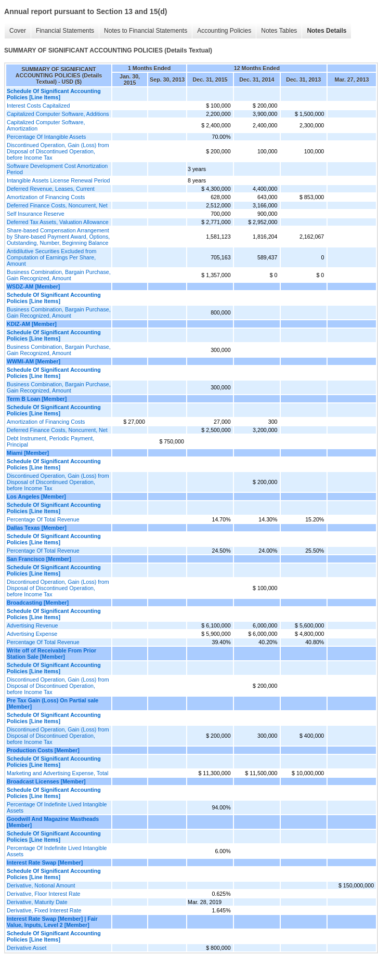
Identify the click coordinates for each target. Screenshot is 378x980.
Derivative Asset (27, 948)
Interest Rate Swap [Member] (45, 863)
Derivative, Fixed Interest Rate (44, 910)
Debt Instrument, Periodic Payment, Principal (50, 441)
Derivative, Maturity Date (37, 902)
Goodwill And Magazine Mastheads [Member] (53, 822)
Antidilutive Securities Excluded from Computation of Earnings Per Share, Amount (51, 257)
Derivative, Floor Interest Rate (44, 894)
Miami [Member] (28, 453)
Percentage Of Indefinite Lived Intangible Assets (57, 807)
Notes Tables (279, 31)
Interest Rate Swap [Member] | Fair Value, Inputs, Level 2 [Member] (52, 922)
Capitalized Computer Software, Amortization (46, 125)
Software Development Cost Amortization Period (57, 169)
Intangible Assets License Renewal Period (58, 180)
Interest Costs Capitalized (38, 106)
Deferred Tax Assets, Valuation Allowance (58, 222)
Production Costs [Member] (43, 750)
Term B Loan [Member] (37, 399)
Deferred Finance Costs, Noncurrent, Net (57, 205)
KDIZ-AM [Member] (32, 324)
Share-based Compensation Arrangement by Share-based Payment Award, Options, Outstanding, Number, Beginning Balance (58, 237)
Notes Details (327, 31)
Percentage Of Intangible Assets (46, 137)
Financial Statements (65, 31)
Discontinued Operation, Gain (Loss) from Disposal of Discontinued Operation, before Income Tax (58, 151)
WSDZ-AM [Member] (33, 286)
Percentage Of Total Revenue (43, 519)
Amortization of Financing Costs (46, 197)
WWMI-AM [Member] (34, 361)
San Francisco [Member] (39, 559)
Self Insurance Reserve (36, 214)
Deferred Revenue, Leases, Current (51, 189)
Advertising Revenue (32, 625)
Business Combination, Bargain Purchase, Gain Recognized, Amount (59, 275)
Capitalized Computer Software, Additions (58, 114)
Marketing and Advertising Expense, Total (57, 773)
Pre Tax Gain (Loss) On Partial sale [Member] (53, 703)
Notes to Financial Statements (146, 31)
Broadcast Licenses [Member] (46, 781)
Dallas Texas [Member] (37, 528)
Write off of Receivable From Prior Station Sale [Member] (51, 654)
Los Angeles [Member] (36, 496)
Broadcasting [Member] (38, 603)
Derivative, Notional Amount (41, 885)
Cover (18, 31)
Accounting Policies (224, 31)
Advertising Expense (32, 634)
